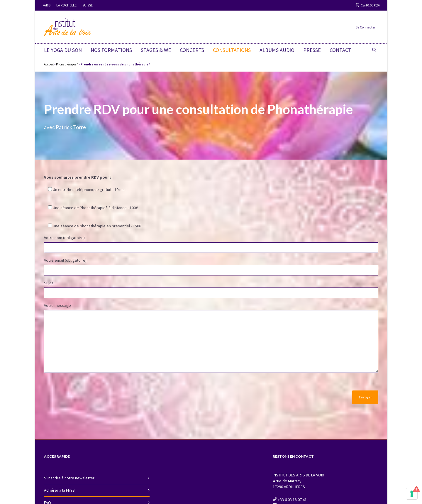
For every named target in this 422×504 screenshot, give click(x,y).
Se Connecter (366, 27)
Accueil (49, 64)
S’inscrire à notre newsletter (69, 477)
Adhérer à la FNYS (59, 489)
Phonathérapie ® (67, 64)
